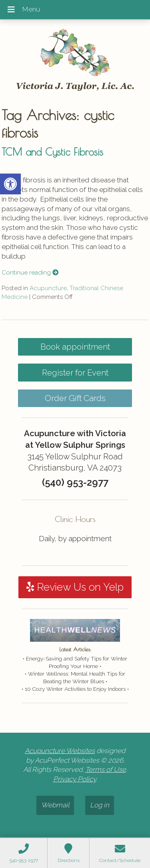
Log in (100, 805)
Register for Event (75, 373)
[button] (10, 184)
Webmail (55, 805)
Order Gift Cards (75, 398)
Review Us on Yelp (75, 587)
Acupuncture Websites (60, 751)
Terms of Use (106, 769)
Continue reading (30, 273)
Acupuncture (48, 288)
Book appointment (75, 347)
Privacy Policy (75, 779)
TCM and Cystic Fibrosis (52, 152)
